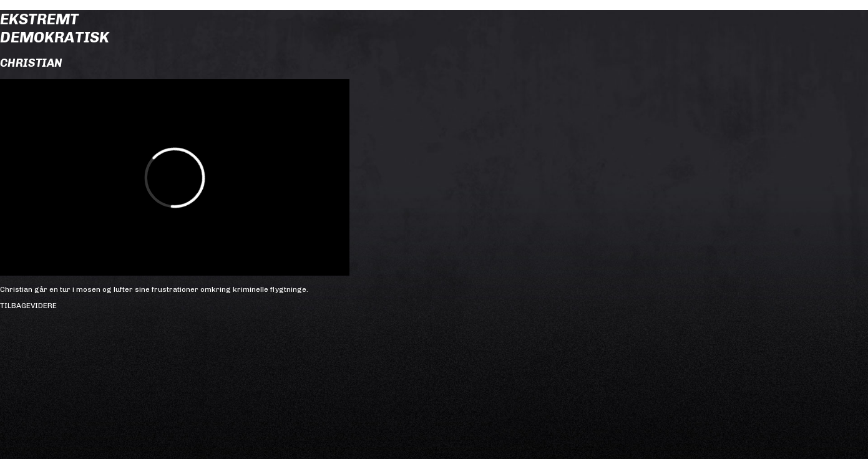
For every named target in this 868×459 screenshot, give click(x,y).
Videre (44, 306)
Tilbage (15, 306)
